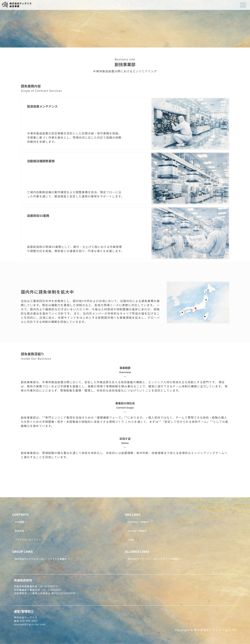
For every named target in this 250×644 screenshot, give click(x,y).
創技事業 (14, 6)
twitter (131, 540)
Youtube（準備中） (138, 531)
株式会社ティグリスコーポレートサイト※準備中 (41, 559)
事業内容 (19, 531)
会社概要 (19, 522)
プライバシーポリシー (27, 540)
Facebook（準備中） (139, 522)
